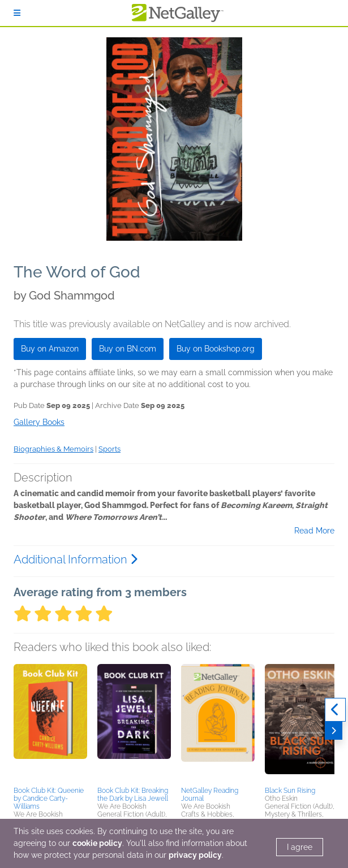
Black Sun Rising (290, 791)
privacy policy (195, 855)
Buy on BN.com (128, 349)
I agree (300, 847)
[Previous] (335, 710)
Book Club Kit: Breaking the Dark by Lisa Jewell (133, 795)
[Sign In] (17, 13)
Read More (314, 531)
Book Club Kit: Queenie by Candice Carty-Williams (49, 798)
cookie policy (97, 843)
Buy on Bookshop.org (216, 349)
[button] (50, 723)
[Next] (334, 731)
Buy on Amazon (50, 349)
